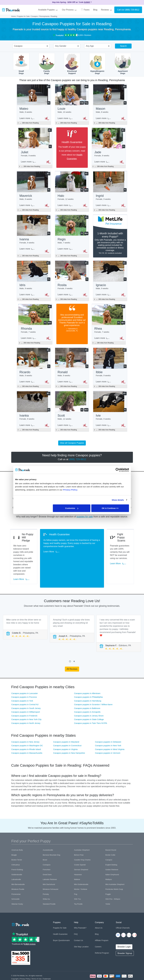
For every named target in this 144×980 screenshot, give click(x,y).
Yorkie (108, 889)
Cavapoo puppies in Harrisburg (88, 686)
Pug (76, 880)
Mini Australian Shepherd (115, 870)
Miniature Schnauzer (51, 875)
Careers (98, 932)
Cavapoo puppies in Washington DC (27, 731)
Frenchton (47, 855)
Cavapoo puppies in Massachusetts (27, 739)
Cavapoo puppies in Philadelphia (88, 683)
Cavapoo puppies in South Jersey (26, 694)
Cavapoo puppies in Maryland (66, 727)
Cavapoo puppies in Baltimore (87, 694)
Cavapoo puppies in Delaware (108, 727)
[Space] (20, 910)
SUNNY (87, 2)
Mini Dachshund (49, 870)
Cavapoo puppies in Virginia (65, 735)
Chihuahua (16, 850)
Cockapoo (47, 850)
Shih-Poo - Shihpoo (113, 885)
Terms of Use (36, 964)
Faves (85, 10)
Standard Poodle (49, 889)
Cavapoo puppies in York (22, 686)
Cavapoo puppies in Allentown (87, 679)
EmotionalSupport (72, 64)
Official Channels (123, 913)
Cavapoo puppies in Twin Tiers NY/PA (91, 709)
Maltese (77, 865)
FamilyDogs (47, 64)
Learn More (23, 568)
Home (14, 16)
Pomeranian (16, 880)
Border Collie (110, 840)
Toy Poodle (78, 889)
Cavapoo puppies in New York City (26, 705)
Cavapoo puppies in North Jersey (26, 709)
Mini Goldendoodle (81, 870)
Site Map (77, 932)
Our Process (70, 10)
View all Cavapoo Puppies (72, 448)
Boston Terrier (17, 845)
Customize (72, 508)
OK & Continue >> (110, 508)
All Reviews (72, 654)
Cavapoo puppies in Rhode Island (26, 735)
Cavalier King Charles (82, 845)
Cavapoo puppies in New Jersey (25, 727)
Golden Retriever (112, 855)
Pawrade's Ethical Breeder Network (24, 967)
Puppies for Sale (23, 16)
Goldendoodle (17, 860)
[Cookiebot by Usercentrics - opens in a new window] (118, 470)
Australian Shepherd (82, 836)
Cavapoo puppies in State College (89, 705)
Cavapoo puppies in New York (108, 731)
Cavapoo (34, 16)
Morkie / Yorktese (81, 875)
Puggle (108, 880)
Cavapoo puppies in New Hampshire (69, 739)
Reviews (107, 10)
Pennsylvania (44, 16)
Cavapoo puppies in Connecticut (67, 731)
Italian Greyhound (112, 860)
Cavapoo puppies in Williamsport (26, 698)
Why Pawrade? (80, 913)
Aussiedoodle (48, 836)
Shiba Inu (46, 885)
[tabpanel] (25, 613)
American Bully (17, 836)
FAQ (76, 920)
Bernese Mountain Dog (51, 840)
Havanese (78, 860)
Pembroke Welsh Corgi (114, 875)
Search (123, 46)
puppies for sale (85, 521)
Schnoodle (15, 885)
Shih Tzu (77, 885)
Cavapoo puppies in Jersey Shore (89, 701)
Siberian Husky (17, 889)
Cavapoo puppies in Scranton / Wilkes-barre (93, 690)
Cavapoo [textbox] (18, 46)
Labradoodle (16, 865)
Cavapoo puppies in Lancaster (25, 679)
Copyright (15, 964)
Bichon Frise (79, 840)
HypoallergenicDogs (97, 64)
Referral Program (102, 939)
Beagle (14, 840)
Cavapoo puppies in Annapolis (87, 698)
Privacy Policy (25, 964)
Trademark (47, 964)
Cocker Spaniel (80, 850)
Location (85, 932)
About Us (99, 913)
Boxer (45, 845)
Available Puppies (48, 10)
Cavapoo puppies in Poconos (24, 683)
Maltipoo (109, 865)
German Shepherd (81, 855)
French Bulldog (17, 855)
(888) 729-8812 (132, 10)
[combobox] (30, 46)
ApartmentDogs (123, 64)
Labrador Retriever (50, 865)
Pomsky (46, 880)
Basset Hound (111, 836)
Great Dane (47, 860)
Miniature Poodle (18, 875)
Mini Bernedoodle (18, 870)
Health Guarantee (60, 920)
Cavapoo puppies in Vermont (108, 739)
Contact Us (78, 926)
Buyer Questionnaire (61, 926)
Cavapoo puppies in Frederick (24, 701)
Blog (95, 10)
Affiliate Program (102, 926)
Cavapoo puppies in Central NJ (25, 690)
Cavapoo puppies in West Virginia (110, 735)
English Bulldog (111, 850)
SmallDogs (21, 64)
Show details (118, 500)
